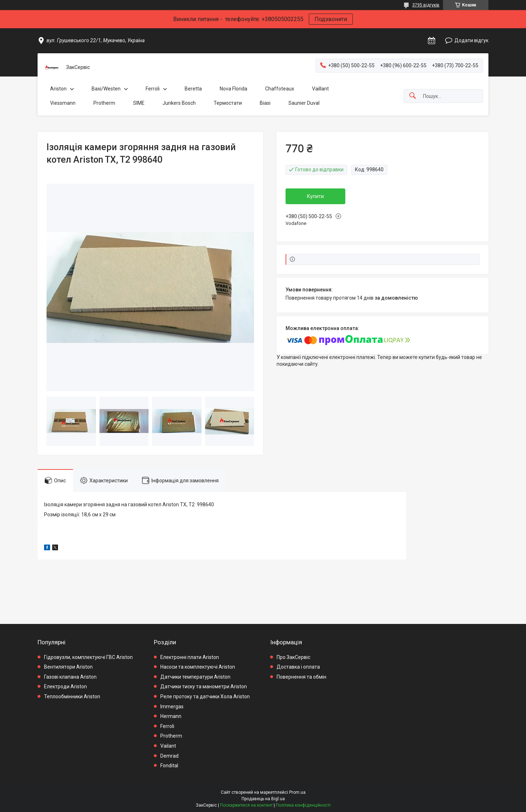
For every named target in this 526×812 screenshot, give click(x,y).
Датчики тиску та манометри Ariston (204, 686)
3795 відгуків (426, 5)
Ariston (58, 89)
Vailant (168, 746)
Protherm (104, 103)
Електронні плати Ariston (190, 657)
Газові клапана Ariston (70, 677)
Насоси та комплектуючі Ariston (198, 667)
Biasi (265, 103)
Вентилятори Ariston (68, 667)
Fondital (169, 766)
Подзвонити (331, 19)
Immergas (172, 707)
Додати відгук (471, 40)
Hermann (171, 716)
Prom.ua (297, 792)
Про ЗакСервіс (293, 657)
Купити (315, 196)
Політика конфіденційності (303, 805)
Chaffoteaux (280, 89)
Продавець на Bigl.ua (263, 799)
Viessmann (63, 103)
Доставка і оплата (298, 667)
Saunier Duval (304, 103)
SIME (139, 103)
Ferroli (153, 89)
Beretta (193, 89)
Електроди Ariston (65, 686)
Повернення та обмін (301, 677)
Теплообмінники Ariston (72, 697)
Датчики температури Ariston (195, 677)
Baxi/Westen (106, 89)
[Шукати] (413, 96)
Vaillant (320, 89)
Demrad (169, 756)
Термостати (228, 103)
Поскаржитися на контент (246, 805)
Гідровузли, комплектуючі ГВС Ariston (88, 657)
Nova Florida (233, 89)
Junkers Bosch (179, 103)
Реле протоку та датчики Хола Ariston (205, 697)
